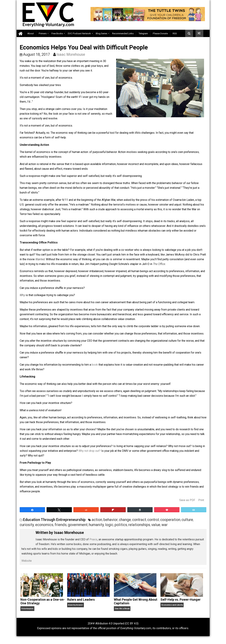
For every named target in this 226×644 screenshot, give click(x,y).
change (125, 520)
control (153, 520)
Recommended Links (123, 33)
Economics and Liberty (172, 605)
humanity (96, 525)
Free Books (57, 33)
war (165, 525)
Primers (43, 33)
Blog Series (101, 33)
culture (187, 520)
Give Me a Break (122, 609)
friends (61, 525)
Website (27, 561)
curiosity (27, 525)
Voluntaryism (27, 609)
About (31, 33)
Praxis (93, 539)
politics (121, 525)
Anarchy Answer (75, 605)
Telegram (143, 33)
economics (44, 525)
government (78, 525)
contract (139, 520)
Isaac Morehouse (71, 54)
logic (109, 525)
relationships (139, 525)
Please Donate (160, 33)
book (95, 365)
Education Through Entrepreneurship (54, 520)
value (156, 525)
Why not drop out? (89, 451)
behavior (111, 520)
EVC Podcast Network (79, 33)
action (97, 520)
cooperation (170, 520)
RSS (175, 33)
